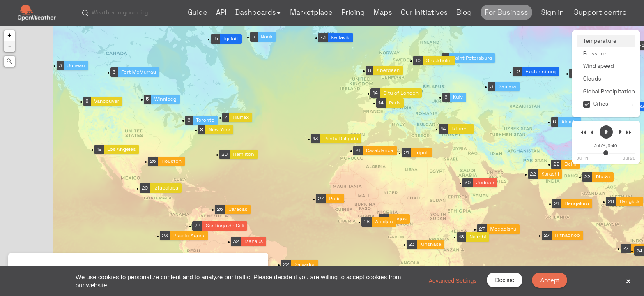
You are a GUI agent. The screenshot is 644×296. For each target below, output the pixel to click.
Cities (601, 104)
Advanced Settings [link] (453, 281)
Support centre (600, 12)
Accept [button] (550, 280)
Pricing (353, 12)
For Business (506, 12)
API (221, 12)
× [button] (628, 281)
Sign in (552, 12)
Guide (197, 12)
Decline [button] (505, 280)
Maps (383, 12)
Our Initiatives (424, 12)
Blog (464, 12)
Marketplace (311, 12)
